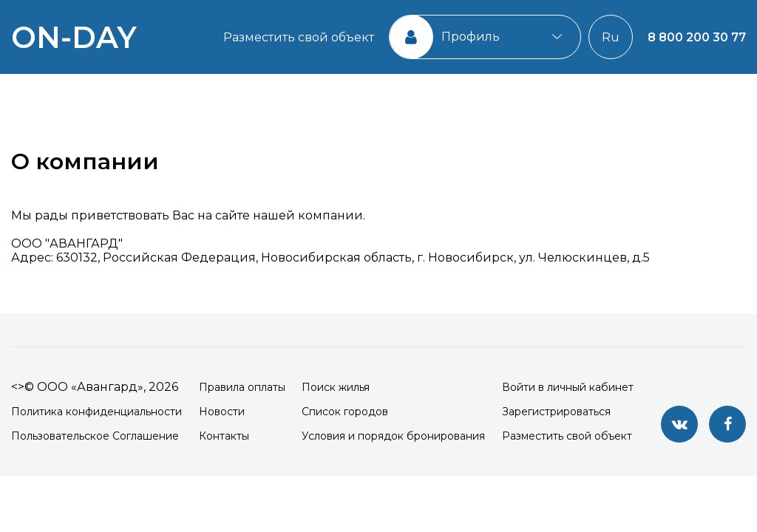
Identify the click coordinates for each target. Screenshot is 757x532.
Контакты (224, 436)
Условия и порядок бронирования (393, 436)
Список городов (345, 412)
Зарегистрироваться (556, 412)
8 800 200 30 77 (697, 37)
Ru (611, 37)
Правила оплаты (242, 387)
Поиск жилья (336, 387)
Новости (222, 412)
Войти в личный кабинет (568, 387)
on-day (74, 37)
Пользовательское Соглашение (95, 436)
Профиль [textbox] (471, 37)
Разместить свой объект (299, 37)
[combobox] (485, 37)
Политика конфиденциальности (96, 412)
